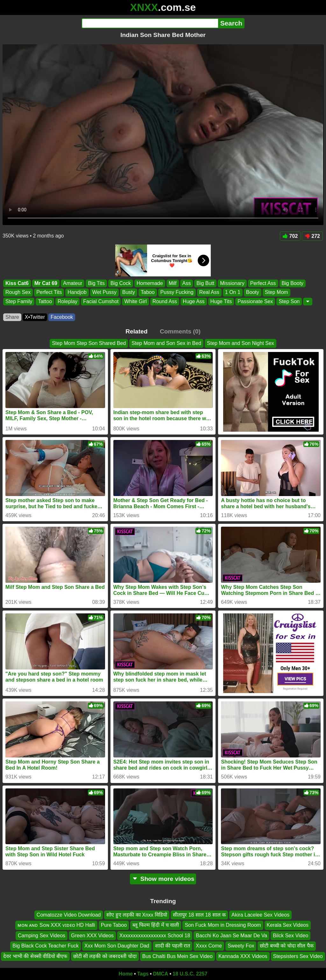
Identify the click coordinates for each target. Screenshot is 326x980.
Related (136, 331)
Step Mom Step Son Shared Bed (89, 343)
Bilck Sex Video (291, 935)
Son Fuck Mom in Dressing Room (223, 925)
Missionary (232, 283)
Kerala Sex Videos (288, 925)
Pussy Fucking (177, 293)
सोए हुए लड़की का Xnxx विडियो (137, 915)
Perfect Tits (49, 293)
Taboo (148, 293)
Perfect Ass (263, 283)
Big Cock (121, 283)
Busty (129, 293)
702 (290, 236)
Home (126, 974)
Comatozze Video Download (69, 915)
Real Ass (209, 293)
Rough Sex (18, 293)
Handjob (77, 293)
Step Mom (276, 293)
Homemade (150, 283)
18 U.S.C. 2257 (190, 974)
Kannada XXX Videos (243, 956)
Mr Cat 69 (46, 283)
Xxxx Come (209, 946)
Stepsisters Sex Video (298, 956)
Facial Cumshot (101, 301)
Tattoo (45, 301)
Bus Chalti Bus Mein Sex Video (177, 956)
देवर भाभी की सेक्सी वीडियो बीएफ (35, 956)
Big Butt (205, 283)
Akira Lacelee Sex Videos (260, 915)
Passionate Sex (255, 301)
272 (312, 236)
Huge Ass (194, 301)
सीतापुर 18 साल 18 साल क (199, 915)
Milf (173, 283)
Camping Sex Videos (42, 935)
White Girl (135, 301)
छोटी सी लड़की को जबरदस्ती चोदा (105, 956)
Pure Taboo (114, 925)
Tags (143, 974)
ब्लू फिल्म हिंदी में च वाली (156, 925)
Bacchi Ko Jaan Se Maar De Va (231, 935)
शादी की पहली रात (173, 946)
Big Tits (96, 283)
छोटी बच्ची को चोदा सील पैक (287, 946)
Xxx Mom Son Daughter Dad (117, 946)
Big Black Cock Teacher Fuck (46, 946)
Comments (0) (180, 331)
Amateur (73, 283)
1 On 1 (233, 293)
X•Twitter (35, 317)
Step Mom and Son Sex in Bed (166, 343)
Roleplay (67, 301)
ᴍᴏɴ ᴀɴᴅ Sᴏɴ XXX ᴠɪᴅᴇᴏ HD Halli (56, 925)
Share (12, 317)
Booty (253, 293)
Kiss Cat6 (17, 283)
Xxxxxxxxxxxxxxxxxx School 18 (155, 935)
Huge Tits (221, 301)
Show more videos (163, 879)
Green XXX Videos (92, 935)
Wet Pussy (104, 293)
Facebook (62, 317)
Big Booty (293, 283)
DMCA (160, 974)
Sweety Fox (241, 946)
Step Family (19, 301)
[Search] (150, 23)
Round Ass (165, 301)
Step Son (289, 301)
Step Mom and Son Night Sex (241, 343)
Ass (187, 283)
